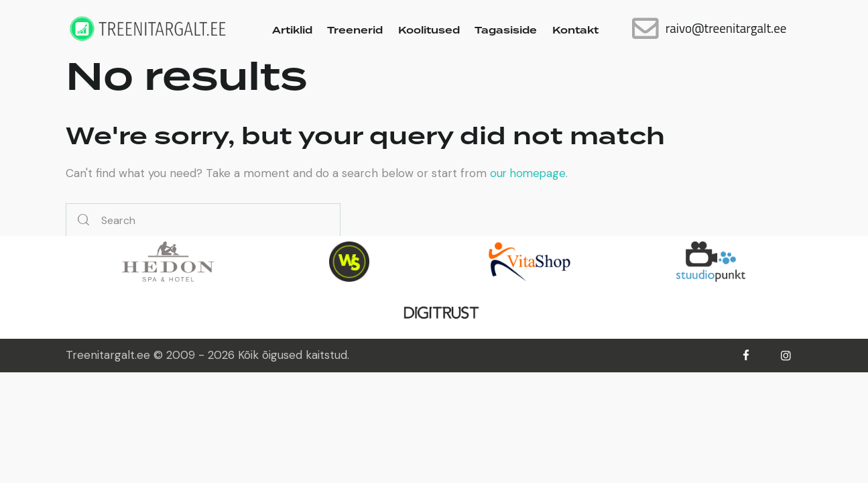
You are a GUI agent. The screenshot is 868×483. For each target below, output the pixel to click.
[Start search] (83, 220)
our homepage (529, 173)
